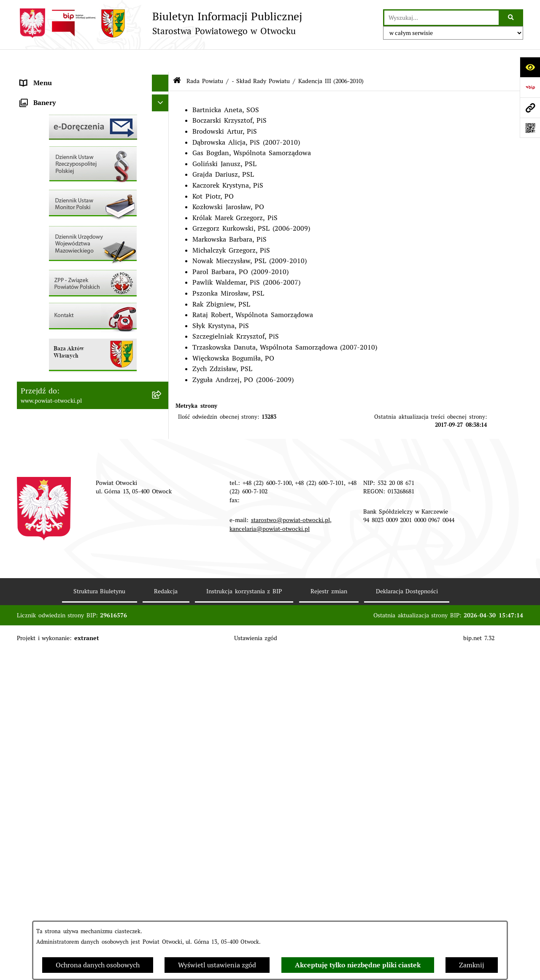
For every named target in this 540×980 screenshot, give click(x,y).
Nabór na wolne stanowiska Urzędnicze (82, 297)
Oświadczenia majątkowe (59, 381)
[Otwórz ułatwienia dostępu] (530, 67)
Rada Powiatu (42, 77)
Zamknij (472, 965)
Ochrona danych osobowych (98, 965)
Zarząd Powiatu (45, 94)
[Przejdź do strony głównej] (159, 23)
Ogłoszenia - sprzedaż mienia (66, 246)
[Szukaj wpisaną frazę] (512, 18)
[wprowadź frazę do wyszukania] (441, 18)
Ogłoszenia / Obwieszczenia (64, 229)
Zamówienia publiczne (55, 330)
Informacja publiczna (53, 195)
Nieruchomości (43, 314)
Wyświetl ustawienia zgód (217, 965)
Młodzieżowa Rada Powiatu (63, 111)
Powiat (31, 145)
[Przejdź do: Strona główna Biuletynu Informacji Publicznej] (177, 59)
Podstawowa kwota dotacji (61, 347)
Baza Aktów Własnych (54, 442)
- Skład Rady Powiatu (261, 58)
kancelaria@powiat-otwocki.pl (270, 857)
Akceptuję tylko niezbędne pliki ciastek (358, 965)
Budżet (31, 398)
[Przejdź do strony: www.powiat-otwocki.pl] (530, 108)
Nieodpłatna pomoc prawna (63, 162)
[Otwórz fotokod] (530, 128)
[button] (162, 112)
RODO (30, 179)
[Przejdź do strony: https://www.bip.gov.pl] (530, 87)
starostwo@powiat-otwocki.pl (290, 849)
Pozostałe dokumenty (54, 212)
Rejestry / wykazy (47, 280)
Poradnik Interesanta (53, 128)
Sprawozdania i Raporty (57, 263)
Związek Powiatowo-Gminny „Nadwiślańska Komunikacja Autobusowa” (85, 420)
